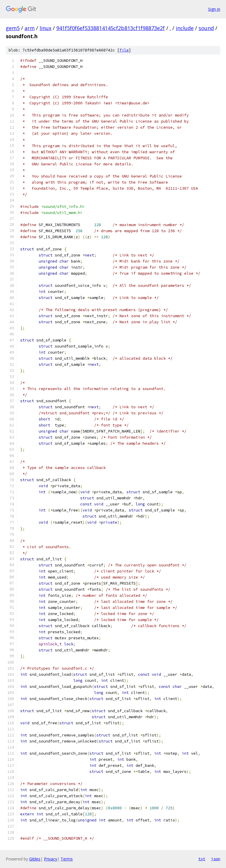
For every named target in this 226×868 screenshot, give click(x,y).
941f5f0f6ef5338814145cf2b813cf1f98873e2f (111, 28)
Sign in (214, 9)
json (216, 859)
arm (30, 28)
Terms (67, 859)
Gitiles (35, 859)
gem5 (13, 28)
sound (206, 28)
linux (45, 28)
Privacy (51, 859)
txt (202, 859)
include (185, 28)
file (124, 50)
